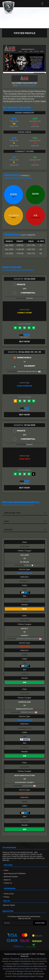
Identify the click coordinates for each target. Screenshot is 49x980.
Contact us (8, 883)
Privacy (6, 897)
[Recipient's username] (18, 923)
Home (6, 870)
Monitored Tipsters (11, 877)
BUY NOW (24, 342)
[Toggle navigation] (42, 4)
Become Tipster (9, 905)
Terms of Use (9, 894)
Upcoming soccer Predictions (15, 873)
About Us (7, 880)
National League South (27, 371)
